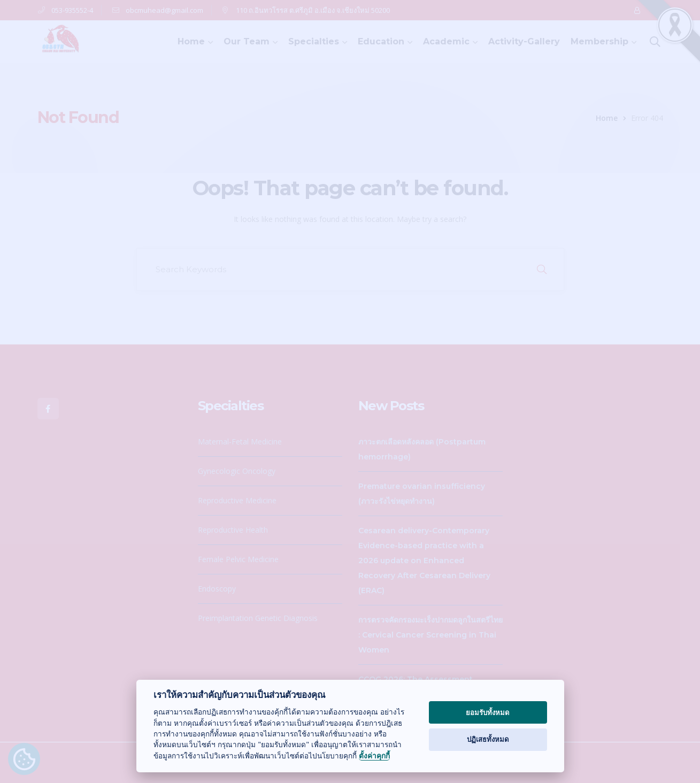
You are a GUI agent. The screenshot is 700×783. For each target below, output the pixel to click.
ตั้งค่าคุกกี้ (374, 756)
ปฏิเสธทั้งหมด (488, 739)
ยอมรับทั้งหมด (488, 712)
